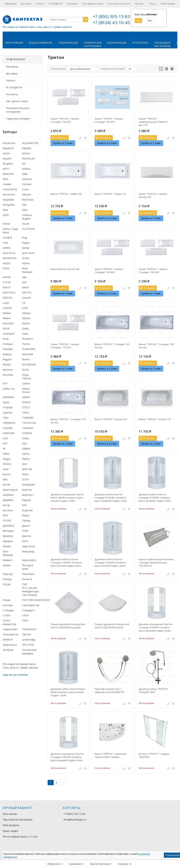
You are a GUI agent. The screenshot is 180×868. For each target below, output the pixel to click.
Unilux (25, 438)
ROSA (25, 370)
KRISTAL (8, 298)
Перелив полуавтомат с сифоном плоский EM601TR (109, 690)
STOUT (26, 407)
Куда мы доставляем (15, 675)
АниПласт (28, 495)
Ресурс (7, 584)
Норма (7, 565)
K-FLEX (7, 282)
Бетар (6, 505)
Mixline (7, 318)
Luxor (6, 303)
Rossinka (8, 375)
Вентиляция (14, 43)
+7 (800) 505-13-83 (111, 16)
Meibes (7, 313)
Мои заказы (10, 814)
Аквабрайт (29, 485)
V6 (4, 449)
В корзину (59, 138)
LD (24, 303)
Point (6, 339)
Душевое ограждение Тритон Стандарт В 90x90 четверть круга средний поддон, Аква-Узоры (155, 627)
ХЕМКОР (8, 640)
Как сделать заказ (93, 4)
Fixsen (26, 224)
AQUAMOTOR (30, 143)
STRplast (8, 407)
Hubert (26, 263)
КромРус (8, 536)
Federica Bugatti (27, 217)
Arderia (26, 169)
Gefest (6, 248)
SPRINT (26, 402)
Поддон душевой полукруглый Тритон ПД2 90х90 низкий (112, 626)
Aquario (7, 158)
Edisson (26, 194)
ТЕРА (25, 621)
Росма (6, 600)
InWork (7, 277)
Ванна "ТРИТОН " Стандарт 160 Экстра (156, 346)
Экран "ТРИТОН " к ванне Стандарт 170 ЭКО (65, 346)
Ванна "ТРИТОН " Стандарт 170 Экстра (68, 421)
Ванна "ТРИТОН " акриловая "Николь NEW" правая (111, 755)
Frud (5, 243)
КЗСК (25, 541)
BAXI (5, 179)
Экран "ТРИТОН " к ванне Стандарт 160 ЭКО (153, 271)
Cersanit (27, 184)
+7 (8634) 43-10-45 (111, 22)
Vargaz (7, 459)
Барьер (26, 500)
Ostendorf (9, 334)
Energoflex (9, 205)
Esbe (5, 210)
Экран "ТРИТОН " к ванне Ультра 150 (153, 195)
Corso (25, 189)
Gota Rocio (9, 253)
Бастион (8, 510)
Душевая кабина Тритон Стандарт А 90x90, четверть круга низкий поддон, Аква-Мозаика (110, 562)
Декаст (26, 526)
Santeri (26, 383)
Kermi (25, 287)
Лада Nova (28, 546)
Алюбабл (8, 495)
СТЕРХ (6, 615)
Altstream (8, 174)
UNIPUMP (9, 433)
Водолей (27, 510)
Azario (6, 153)
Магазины (11, 4)
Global (26, 248)
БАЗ (24, 505)
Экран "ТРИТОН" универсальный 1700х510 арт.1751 (153, 122)
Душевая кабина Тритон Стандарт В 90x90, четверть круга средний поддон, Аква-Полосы (111, 498)
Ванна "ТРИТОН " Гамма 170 (110, 194)
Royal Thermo (27, 377)
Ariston (26, 153)
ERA (24, 205)
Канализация (117, 43)
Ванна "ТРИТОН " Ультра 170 (155, 419)
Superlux (8, 413)
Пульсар (8, 574)
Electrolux (28, 200)
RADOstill (27, 354)
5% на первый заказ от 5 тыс (20, 837)
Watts (25, 474)
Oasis (25, 334)
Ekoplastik (8, 200)
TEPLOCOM (29, 423)
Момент (8, 560)
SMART (26, 397)
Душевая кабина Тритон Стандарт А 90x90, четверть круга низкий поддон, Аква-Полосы (66, 562)
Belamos (27, 179)
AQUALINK (9, 143)
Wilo (5, 479)
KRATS (7, 287)
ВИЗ (5, 515)
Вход (152, 4)
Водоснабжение (41, 43)
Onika (25, 328)
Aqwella (26, 148)
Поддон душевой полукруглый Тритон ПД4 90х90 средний (68, 626)
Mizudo (26, 318)
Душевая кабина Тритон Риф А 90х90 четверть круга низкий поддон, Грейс (68, 692)
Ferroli (6, 224)
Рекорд (7, 579)
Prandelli (8, 349)
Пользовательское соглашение (125, 4)
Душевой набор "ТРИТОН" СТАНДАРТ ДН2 (153, 690)
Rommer (8, 370)
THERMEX (28, 418)
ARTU (6, 169)
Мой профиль (11, 825)
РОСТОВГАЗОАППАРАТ (36, 600)
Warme (7, 474)
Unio (5, 438)
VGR (24, 464)
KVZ (24, 282)
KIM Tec (27, 292)
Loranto (7, 308)
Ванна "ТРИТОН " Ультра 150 (111, 419)
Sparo (6, 402)
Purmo (26, 344)
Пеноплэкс (28, 574)
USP (5, 443)
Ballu (25, 174)
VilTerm (7, 464)
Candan (7, 184)
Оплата (40, 4)
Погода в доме (28, 567)
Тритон (26, 634)
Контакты (72, 4)
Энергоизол (10, 645)
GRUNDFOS (10, 258)
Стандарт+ (29, 610)
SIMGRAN (8, 397)
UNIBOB (27, 433)
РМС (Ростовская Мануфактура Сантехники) (30, 590)
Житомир (8, 531)
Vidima (26, 459)
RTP (5, 383)
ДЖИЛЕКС (9, 526)
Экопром (8, 650)
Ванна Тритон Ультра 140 (65, 269)
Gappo (26, 243)
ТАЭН (25, 615)
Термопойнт (10, 629)
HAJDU (7, 263)
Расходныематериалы (162, 44)
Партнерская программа (18, 820)
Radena (7, 354)
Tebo (6, 418)
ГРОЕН (7, 521)
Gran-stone (29, 253)
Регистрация (168, 4)
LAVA (25, 308)
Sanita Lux (9, 389)
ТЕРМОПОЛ (29, 629)
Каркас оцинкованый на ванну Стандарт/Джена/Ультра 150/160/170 (156, 562)
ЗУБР (25, 531)
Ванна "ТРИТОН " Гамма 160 (66, 194)
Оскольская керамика (29, 652)
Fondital (7, 238)
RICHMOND (29, 364)
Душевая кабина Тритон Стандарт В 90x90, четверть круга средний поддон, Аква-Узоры (155, 498)
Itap (24, 277)
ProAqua (8, 344)
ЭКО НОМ (28, 645)
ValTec (26, 454)
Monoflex (8, 323)
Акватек (27, 490)
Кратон (26, 536)
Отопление (140, 43)
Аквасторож (10, 490)
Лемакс (7, 546)
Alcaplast (8, 164)
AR (24, 164)
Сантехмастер (31, 605)
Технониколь (11, 634)
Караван (8, 541)
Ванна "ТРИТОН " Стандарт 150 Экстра (112, 346)
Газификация (68, 43)
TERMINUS (9, 423)
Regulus (7, 359)
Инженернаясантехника (92, 44)
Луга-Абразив (8, 553)
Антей (6, 485)
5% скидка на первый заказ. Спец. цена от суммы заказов (37, 27)
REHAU (7, 364)
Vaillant (26, 449)
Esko (25, 210)
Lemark (26, 298)
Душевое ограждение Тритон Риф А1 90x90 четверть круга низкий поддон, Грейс (67, 498)
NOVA (6, 328)
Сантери (8, 605)
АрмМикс (8, 500)
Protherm (28, 339)
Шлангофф (29, 640)
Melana (26, 313)
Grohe (26, 258)
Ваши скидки (10, 831)
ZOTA (25, 479)
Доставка (26, 4)
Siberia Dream (26, 390)
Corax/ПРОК (10, 189)
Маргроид (28, 551)
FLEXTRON (28, 229)
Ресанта (27, 579)
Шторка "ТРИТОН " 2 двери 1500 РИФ (154, 755)
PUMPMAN (29, 349)
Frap (25, 238)
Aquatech (8, 148)
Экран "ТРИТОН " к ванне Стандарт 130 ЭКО (65, 120)
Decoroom (9, 194)
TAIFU (26, 413)
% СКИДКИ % (56, 4)
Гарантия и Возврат (18, 119)
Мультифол (29, 560)
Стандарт (8, 610)
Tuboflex (8, 428)
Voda (6, 469)
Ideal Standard (27, 270)
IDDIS (6, 268)
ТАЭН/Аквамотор (9, 622)
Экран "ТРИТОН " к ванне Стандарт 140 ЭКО (109, 120)
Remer (26, 359)
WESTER (27, 469)
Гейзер (26, 521)
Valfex (6, 454)
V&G (25, 443)
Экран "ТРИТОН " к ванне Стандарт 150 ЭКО (109, 271)
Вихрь (26, 515)
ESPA (6, 215)
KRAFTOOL (9, 292)
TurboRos (28, 428)
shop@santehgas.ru (75, 820)
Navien (26, 323)
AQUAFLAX (28, 158)
